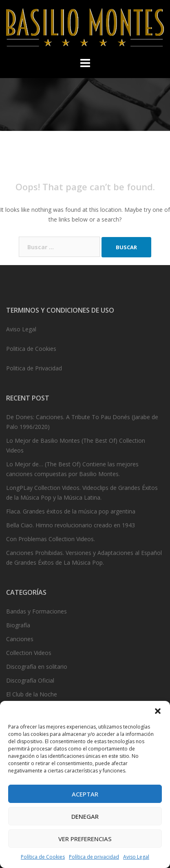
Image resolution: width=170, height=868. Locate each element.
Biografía (18, 625)
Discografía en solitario (37, 667)
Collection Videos (29, 653)
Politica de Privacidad (34, 368)
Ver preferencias (85, 839)
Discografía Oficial (30, 680)
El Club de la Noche (32, 694)
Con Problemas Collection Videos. (51, 539)
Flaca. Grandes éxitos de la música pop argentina (71, 511)
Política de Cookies (43, 857)
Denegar (85, 816)
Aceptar (85, 794)
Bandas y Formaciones (36, 611)
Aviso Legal (136, 857)
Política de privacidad (94, 857)
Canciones (20, 639)
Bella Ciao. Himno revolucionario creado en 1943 (71, 525)
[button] (158, 711)
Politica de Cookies (31, 349)
